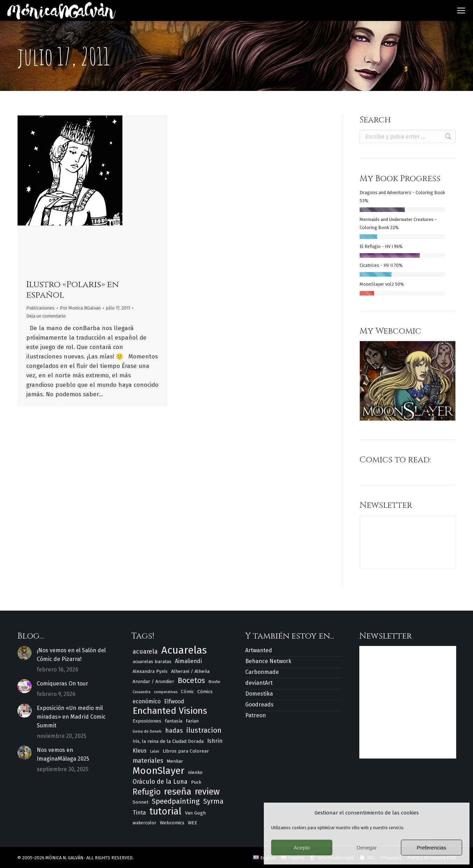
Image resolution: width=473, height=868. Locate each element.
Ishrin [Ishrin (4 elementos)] (215, 741)
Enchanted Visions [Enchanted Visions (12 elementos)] (170, 711)
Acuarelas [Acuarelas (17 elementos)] (184, 650)
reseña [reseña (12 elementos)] (178, 792)
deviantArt (259, 683)
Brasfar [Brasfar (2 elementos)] (214, 682)
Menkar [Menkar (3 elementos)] (175, 761)
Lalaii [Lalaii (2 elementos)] (155, 751)
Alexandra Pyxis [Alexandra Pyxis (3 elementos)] (150, 671)
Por (80, 308)
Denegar (367, 848)
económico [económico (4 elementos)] (147, 701)
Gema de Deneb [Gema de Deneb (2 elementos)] (147, 731)
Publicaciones (40, 308)
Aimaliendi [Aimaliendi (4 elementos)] (188, 661)
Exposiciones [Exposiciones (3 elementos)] (147, 721)
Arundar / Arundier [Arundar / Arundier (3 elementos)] (153, 681)
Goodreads (259, 705)
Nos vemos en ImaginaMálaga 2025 (63, 754)
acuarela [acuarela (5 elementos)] (145, 652)
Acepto (302, 848)
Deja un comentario (46, 316)
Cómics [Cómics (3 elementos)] (205, 692)
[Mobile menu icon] (461, 10)
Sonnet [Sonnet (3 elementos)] (140, 802)
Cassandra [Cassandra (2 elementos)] (142, 692)
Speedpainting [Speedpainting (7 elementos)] (176, 801)
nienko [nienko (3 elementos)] (195, 772)
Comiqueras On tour (62, 684)
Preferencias (431, 848)
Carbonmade (262, 672)
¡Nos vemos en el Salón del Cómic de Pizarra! (71, 655)
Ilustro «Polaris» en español (73, 290)
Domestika (259, 694)
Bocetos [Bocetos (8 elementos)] (191, 681)
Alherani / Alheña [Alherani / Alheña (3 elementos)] (190, 671)
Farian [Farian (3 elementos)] (192, 721)
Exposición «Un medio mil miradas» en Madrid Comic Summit (71, 717)
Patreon (256, 715)
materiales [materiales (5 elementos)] (148, 761)
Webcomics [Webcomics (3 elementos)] (172, 823)
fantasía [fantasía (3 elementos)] (174, 721)
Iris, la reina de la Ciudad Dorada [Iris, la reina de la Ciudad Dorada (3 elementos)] (168, 741)
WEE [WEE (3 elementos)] (193, 823)
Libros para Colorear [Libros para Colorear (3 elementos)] (186, 751)
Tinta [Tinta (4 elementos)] (139, 813)
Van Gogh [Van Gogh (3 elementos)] (195, 813)
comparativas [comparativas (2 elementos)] (166, 692)
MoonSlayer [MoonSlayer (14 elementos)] (158, 771)
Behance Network (268, 661)
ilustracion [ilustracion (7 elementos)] (204, 730)
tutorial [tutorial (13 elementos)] (165, 812)
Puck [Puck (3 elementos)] (196, 782)
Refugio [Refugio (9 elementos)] (147, 792)
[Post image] (24, 653)
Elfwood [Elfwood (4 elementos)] (174, 701)
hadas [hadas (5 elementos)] (174, 731)
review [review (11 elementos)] (207, 792)
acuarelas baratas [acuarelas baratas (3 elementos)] (152, 661)
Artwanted (259, 650)
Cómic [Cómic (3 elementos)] (187, 692)
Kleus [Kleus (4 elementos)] (140, 751)
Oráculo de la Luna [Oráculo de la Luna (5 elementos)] (160, 782)
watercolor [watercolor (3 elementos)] (144, 823)
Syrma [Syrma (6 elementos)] (213, 801)
